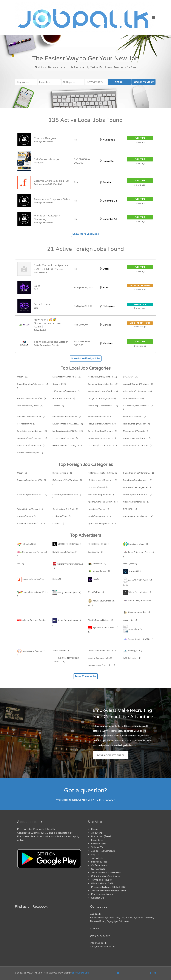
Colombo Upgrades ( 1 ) (136, 612)
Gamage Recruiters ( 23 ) (67, 544)
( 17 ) (67, 377)
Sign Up (96, 855)
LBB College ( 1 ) (133, 629)
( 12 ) (59, 384)
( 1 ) (102, 438)
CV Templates (99, 865)
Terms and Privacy (102, 880)
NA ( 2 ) (21, 564)
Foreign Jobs (99, 844)
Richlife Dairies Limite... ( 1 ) (100, 620)
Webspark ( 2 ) (97, 564)
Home (95, 829)
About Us (97, 833)
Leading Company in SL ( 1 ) (101, 658)
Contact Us (98, 898)
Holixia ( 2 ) (57, 579)
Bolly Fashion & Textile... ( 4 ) (65, 552)
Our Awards (98, 869)
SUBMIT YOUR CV (144, 82)
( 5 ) (102, 399)
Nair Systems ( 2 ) (131, 564)
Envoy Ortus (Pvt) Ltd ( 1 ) (67, 593)
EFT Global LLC (80, 973)
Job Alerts (97, 858)
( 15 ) (102, 377)
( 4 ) (32, 417)
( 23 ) (23, 377)
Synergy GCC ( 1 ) (134, 651)
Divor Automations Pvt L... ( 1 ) (102, 651)
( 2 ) (32, 431)
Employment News (102, 894)
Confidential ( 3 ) (95, 552)
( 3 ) (135, 417)
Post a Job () (101, 836)
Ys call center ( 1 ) (61, 651)
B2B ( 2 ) (94, 579)
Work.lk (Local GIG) (102, 883)
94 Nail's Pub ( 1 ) (96, 592)
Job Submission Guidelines (106, 873)
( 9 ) (138, 384)
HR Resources (99, 862)
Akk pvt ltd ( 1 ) (130, 620)
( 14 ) (131, 377)
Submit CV (97, 847)
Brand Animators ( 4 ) (136, 544)
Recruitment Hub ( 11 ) (98, 544)
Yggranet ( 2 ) (132, 571)
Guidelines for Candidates (106, 876)
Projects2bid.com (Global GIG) (108, 887)
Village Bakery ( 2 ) (99, 571)
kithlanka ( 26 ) (26, 544)
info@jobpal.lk (98, 943)
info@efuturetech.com (103, 947)
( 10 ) (103, 384)
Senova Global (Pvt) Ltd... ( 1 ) (101, 665)
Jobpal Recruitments (103, 851)
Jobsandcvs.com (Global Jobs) (108, 891)
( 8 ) (137, 391)
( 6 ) (32, 399)
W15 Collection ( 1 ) (132, 658)
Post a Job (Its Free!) (110, 755)
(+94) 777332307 (100, 936)
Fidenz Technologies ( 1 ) (137, 592)
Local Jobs (97, 840)
